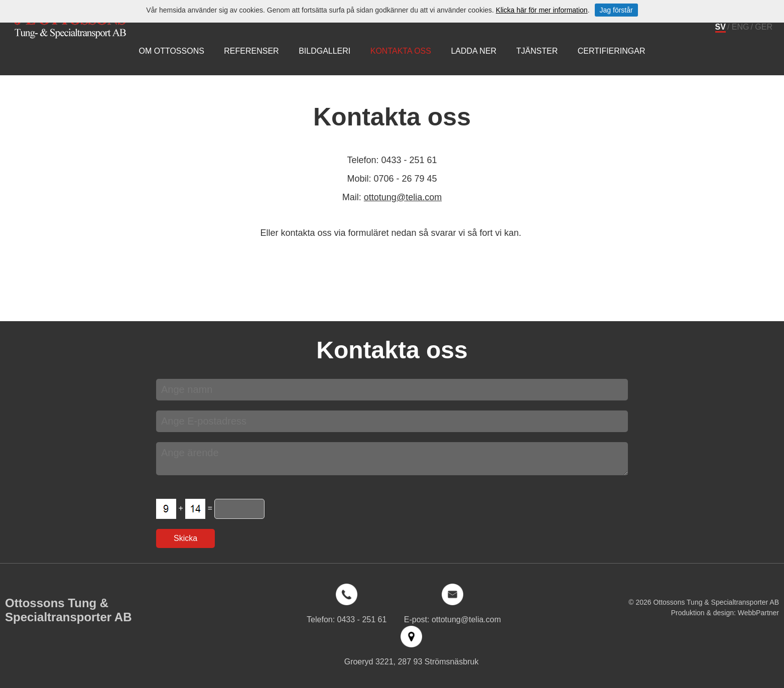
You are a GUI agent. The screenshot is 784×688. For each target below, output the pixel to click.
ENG (741, 27)
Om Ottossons (171, 51)
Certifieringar (612, 51)
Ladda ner (474, 51)
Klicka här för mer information (542, 10)
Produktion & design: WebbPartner (725, 613)
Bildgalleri (324, 51)
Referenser (251, 51)
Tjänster (537, 51)
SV (721, 27)
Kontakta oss (401, 51)
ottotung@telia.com (403, 197)
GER (764, 27)
